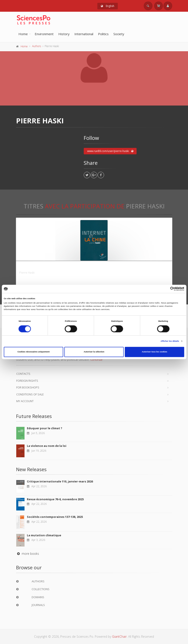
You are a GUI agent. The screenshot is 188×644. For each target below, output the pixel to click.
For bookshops (28, 387)
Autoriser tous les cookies (154, 352)
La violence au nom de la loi (47, 446)
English (108, 6)
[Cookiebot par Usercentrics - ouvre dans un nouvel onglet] (165, 289)
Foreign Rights (27, 381)
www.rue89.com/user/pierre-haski (110, 151)
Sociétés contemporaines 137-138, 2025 (55, 517)
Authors (37, 46)
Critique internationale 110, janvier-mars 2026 (60, 481)
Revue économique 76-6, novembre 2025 (55, 499)
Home (23, 34)
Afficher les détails (170, 341)
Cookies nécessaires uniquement (33, 352)
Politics (103, 34)
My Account (25, 401)
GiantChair (119, 637)
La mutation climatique (44, 535)
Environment (44, 34)
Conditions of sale (30, 394)
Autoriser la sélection (94, 352)
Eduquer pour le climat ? (45, 428)
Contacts (23, 374)
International (84, 34)
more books (28, 554)
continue (96, 359)
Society (119, 34)
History (64, 34)
